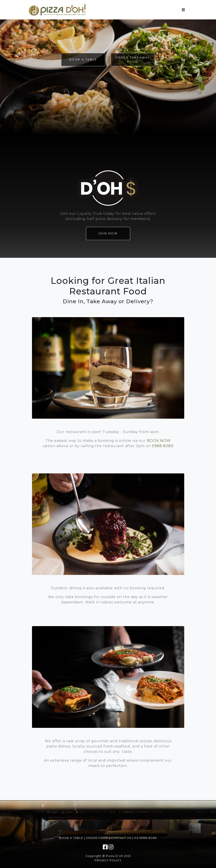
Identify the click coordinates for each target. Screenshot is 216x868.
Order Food (97, 838)
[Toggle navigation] (183, 10)
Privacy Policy (108, 860)
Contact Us (121, 838)
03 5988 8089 (146, 838)
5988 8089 (163, 446)
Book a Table (83, 59)
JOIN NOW (108, 233)
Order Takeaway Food (133, 60)
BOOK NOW (159, 441)
